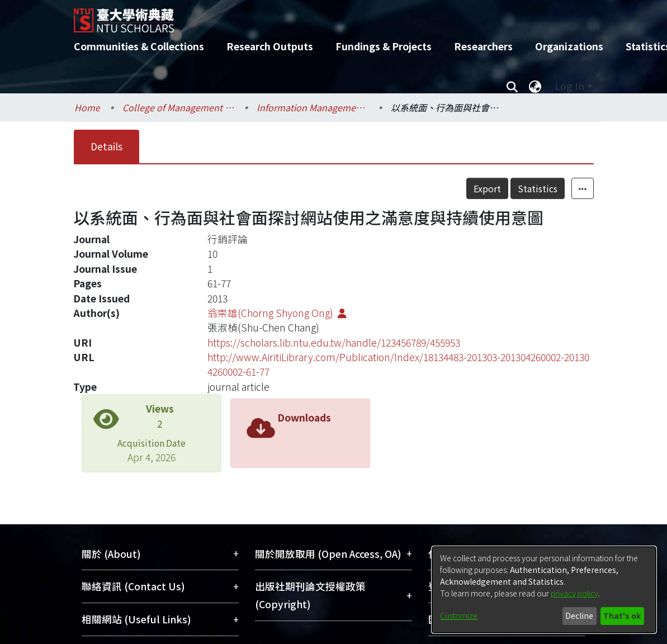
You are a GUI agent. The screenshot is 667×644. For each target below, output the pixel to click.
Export (487, 188)
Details (107, 146)
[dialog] (544, 590)
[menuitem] (536, 86)
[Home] (324, 16)
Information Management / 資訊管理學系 (313, 107)
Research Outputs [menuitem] (270, 46)
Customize (459, 615)
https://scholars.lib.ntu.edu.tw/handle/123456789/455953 (334, 342)
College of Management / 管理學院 (178, 107)
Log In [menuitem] (569, 86)
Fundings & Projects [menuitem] (384, 46)
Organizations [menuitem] (569, 46)
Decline (579, 615)
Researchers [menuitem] (483, 46)
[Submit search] (512, 86)
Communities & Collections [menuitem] (139, 46)
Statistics (538, 188)
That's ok (622, 615)
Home (87, 107)
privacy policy (574, 593)
